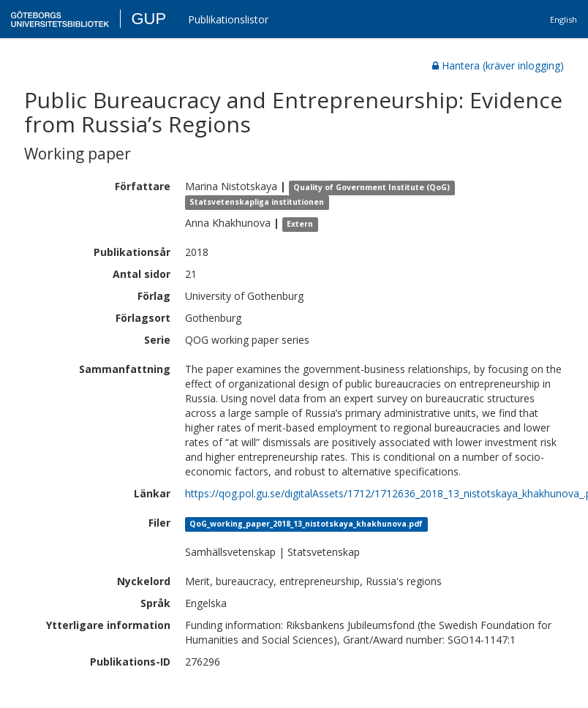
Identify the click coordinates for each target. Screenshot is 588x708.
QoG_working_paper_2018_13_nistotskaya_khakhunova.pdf (306, 524)
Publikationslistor (228, 19)
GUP (148, 19)
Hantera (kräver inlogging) (498, 65)
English (563, 19)
